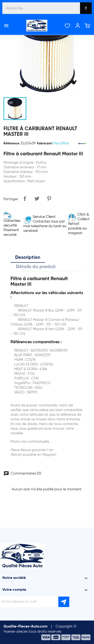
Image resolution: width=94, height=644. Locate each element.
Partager (25, 199)
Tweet (37, 199)
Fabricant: (45, 143)
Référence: (12, 143)
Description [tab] (28, 258)
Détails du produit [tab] (36, 267)
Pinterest (49, 199)
